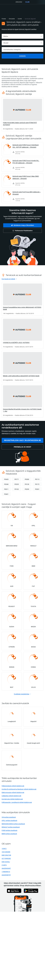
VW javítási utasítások (9, 817)
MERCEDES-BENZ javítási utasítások (13, 824)
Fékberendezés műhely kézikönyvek (13, 786)
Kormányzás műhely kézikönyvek (12, 799)
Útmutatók (12, 19)
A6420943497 (6, 868)
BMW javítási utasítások (9, 834)
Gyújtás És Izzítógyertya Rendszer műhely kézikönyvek (19, 789)
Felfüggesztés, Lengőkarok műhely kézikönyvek (17, 802)
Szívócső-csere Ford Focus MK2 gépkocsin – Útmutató (27, 193)
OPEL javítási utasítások (9, 820)
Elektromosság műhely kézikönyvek (13, 792)
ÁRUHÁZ (19, 2)
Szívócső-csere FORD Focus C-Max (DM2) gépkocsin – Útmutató (26, 177)
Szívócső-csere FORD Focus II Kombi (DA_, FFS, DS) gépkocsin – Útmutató (26, 162)
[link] (22, 114)
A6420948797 (6, 875)
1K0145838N (6, 852)
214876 (4, 865)
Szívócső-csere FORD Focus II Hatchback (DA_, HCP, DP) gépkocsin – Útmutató (26, 146)
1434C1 (4, 849)
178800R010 (6, 872)
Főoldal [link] (4, 19)
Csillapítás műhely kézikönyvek (11, 796)
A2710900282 (6, 858)
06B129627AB (6, 855)
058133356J (6, 862)
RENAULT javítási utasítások (11, 827)
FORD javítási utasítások (9, 830)
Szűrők (20, 19)
